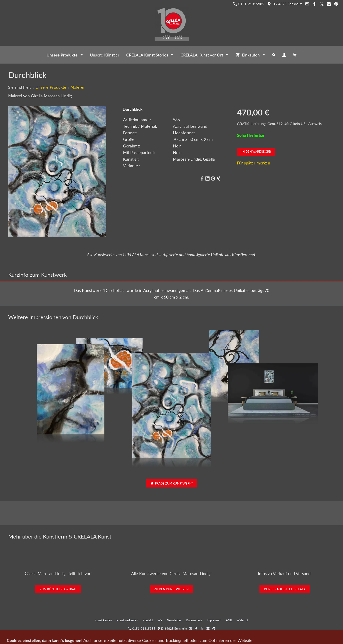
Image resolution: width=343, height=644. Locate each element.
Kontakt (148, 620)
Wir (160, 620)
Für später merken (254, 163)
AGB (229, 620)
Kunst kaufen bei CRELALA (285, 589)
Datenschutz (194, 620)
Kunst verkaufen (127, 620)
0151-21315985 (249, 4)
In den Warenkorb (256, 152)
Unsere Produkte (51, 87)
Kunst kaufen (103, 620)
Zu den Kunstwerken (171, 589)
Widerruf (242, 620)
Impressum (214, 620)
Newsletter (174, 620)
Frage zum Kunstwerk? (171, 483)
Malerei (77, 87)
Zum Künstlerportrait (58, 589)
